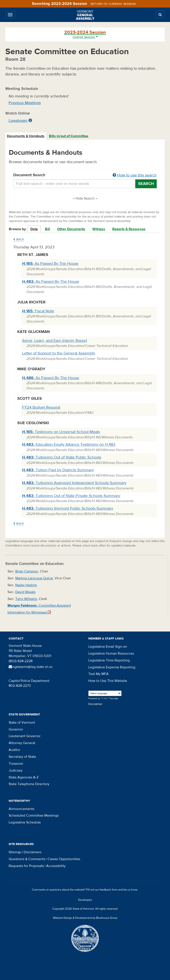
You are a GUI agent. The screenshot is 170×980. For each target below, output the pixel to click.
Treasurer (16, 764)
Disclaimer (95, 704)
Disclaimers (33, 852)
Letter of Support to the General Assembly (59, 353)
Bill (47, 229)
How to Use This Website (108, 681)
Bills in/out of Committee (69, 136)
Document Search (85, 175)
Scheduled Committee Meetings (34, 816)
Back (19, 240)
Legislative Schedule (25, 822)
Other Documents (71, 229)
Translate (110, 699)
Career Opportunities (64, 859)
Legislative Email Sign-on (108, 647)
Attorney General (22, 743)
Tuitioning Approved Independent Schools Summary (74, 483)
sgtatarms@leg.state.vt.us (30, 667)
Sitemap (15, 852)
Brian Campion (27, 571)
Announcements (21, 809)
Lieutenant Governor (25, 736)
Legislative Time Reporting (109, 660)
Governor (16, 729)
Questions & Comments (27, 859)
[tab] (26, 136)
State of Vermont (22, 723)
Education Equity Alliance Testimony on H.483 (69, 444)
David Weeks (25, 592)
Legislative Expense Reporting (112, 667)
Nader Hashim (26, 585)
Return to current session (113, 4)
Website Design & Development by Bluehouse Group (85, 918)
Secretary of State (22, 757)
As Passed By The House (50, 264)
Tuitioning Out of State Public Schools (62, 457)
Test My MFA (99, 674)
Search (146, 184)
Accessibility (56, 866)
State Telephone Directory (29, 784)
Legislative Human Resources (111, 653)
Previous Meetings (25, 103)
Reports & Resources (129, 229)
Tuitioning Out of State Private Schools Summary (71, 496)
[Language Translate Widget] (105, 693)
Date (34, 229)
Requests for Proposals (26, 866)
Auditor (14, 750)
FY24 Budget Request (41, 407)
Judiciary (16, 770)
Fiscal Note (38, 311)
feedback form (109, 890)
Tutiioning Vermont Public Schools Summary (68, 508)
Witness (99, 229)
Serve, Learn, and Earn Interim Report (55, 341)
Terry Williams (26, 599)
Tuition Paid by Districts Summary (58, 470)
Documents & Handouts (26, 136)
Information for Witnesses (29, 612)
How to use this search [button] (135, 175)
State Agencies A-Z (24, 777)
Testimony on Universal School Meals (61, 432)
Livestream (18, 121)
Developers (85, 900)
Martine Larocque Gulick (34, 578)
